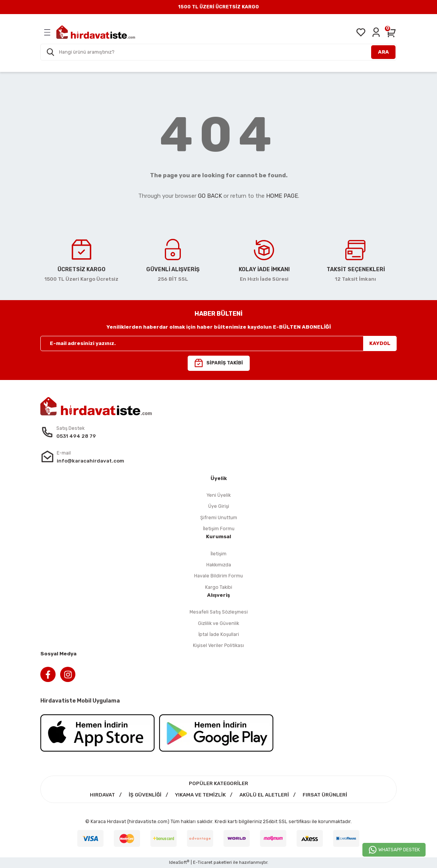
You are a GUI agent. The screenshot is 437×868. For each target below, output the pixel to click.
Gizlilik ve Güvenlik (218, 623)
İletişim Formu (219, 529)
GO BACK (210, 196)
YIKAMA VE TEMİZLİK (200, 795)
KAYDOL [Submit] (380, 343)
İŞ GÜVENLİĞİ (145, 795)
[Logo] (96, 32)
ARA (384, 52)
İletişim (218, 554)
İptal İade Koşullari (219, 634)
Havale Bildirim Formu (218, 576)
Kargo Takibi (219, 587)
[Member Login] (376, 32)
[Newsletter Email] (218, 343)
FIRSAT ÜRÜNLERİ (325, 795)
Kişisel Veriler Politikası (218, 645)
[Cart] (391, 32)
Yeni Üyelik (218, 495)
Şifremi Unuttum (219, 517)
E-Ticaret (203, 862)
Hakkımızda (219, 565)
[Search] (218, 52)
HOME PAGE (282, 196)
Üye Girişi (219, 506)
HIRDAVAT (102, 795)
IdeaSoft (179, 862)
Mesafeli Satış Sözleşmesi (219, 612)
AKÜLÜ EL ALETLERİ (264, 795)
